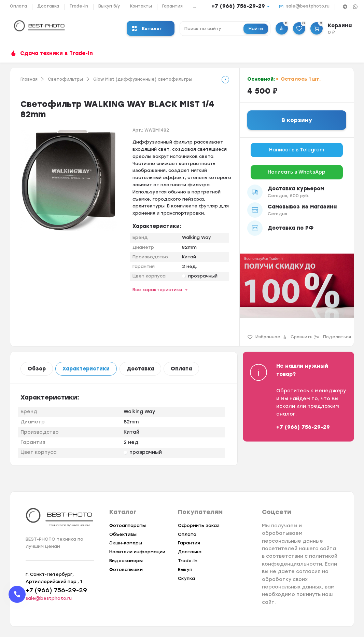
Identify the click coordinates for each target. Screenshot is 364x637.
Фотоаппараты (128, 525)
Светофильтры (65, 79)
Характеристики (86, 369)
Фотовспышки (126, 570)
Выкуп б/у (109, 6)
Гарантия (172, 6)
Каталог (147, 29)
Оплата (18, 6)
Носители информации (137, 552)
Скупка (186, 578)
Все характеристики (157, 290)
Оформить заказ (199, 525)
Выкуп (185, 570)
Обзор (37, 369)
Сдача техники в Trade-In (57, 53)
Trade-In (79, 6)
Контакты (141, 6)
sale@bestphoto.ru (308, 6)
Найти (256, 29)
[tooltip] (225, 80)
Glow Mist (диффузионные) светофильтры (143, 79)
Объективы (123, 534)
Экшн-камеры (126, 543)
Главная (29, 79)
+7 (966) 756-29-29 (238, 6)
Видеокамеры (126, 561)
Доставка (48, 6)
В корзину (297, 120)
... (194, 6)
